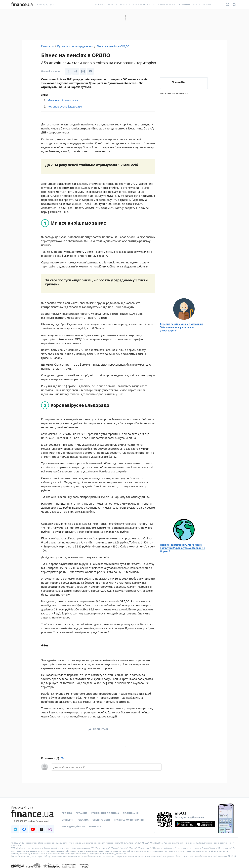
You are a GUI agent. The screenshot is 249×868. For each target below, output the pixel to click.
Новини (100, 5)
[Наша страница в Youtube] (33, 829)
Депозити (184, 5)
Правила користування (129, 820)
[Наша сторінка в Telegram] (76, 71)
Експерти (68, 820)
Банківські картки (144, 5)
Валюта (112, 5)
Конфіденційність (73, 827)
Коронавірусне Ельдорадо (65, 107)
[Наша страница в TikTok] (41, 829)
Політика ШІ (131, 813)
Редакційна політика (105, 813)
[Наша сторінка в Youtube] (90, 71)
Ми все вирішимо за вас (63, 100)
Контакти (95, 827)
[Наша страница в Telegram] (15, 829)
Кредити (125, 5)
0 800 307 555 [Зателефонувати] (45, 5)
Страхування (167, 5)
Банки (197, 5)
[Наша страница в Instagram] (50, 829)
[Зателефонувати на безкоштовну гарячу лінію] (33, 821)
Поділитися (101, 729)
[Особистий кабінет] (228, 5)
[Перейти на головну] (22, 5)
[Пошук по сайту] (234, 5)
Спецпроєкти (101, 820)
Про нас (67, 813)
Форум (207, 5)
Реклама (83, 820)
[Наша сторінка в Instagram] (83, 71)
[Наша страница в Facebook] (24, 829)
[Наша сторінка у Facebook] (68, 71)
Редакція (82, 813)
